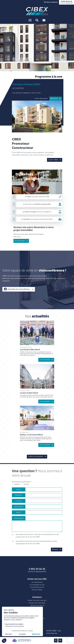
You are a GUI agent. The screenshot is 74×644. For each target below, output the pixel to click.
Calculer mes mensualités (37, 603)
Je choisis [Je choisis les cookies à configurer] (22, 634)
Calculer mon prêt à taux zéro (37, 601)
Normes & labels (37, 590)
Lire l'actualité (46, 360)
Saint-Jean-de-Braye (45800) (26, 84)
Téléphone (19, 507)
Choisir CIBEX (55, 160)
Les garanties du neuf (37, 587)
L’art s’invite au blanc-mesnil (30, 350)
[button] (37, 20)
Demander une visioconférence (19, 289)
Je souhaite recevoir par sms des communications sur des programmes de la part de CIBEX (36, 543)
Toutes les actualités (37, 456)
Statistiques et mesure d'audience (15, 626)
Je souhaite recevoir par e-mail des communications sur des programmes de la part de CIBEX (37, 536)
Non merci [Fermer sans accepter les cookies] (9, 634)
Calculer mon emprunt (37, 606)
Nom (19, 490)
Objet (19, 513)
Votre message (19, 518)
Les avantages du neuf (37, 585)
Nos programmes (37, 582)
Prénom (19, 495)
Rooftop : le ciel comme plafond (31, 435)
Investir (26, 484)
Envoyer (57, 549)
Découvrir (56, 99)
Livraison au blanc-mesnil (29, 393)
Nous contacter (51, 2)
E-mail (19, 501)
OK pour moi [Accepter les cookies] (36, 634)
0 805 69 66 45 (66, 2)
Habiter (17, 484)
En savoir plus (21, 241)
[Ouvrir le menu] (30, 20)
